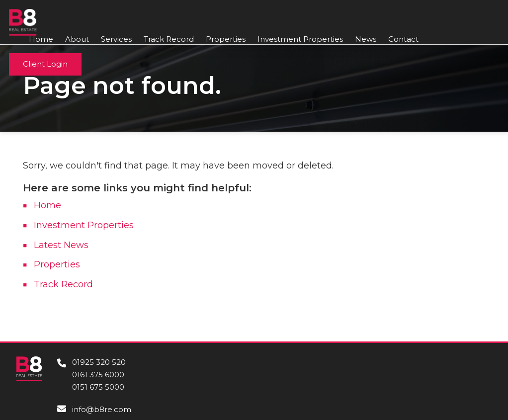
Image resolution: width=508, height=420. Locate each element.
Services (116, 40)
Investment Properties (300, 40)
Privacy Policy (461, 408)
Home (41, 40)
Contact (403, 40)
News (366, 40)
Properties (226, 40)
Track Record (169, 40)
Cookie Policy (462, 393)
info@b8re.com (102, 409)
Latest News (61, 245)
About (77, 40)
